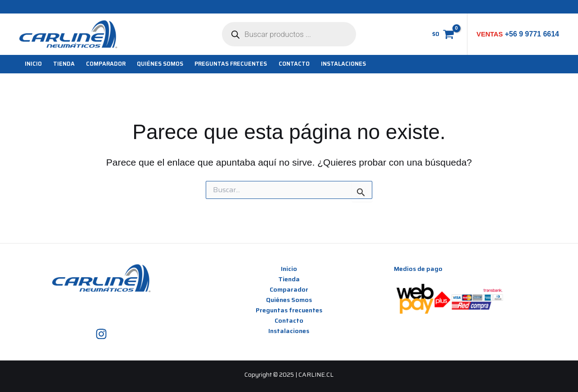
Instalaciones (289, 331)
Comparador (289, 289)
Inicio (289, 269)
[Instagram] (101, 334)
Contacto (289, 320)
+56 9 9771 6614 (531, 34)
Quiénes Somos (289, 300)
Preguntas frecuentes (289, 310)
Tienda (289, 279)
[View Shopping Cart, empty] (443, 34)
